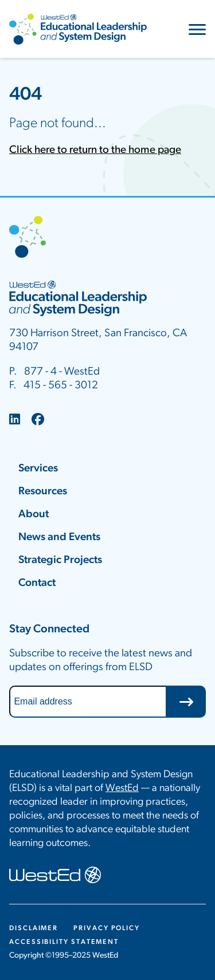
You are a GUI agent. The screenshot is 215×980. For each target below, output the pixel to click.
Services (38, 469)
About (34, 515)
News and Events (59, 538)
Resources (43, 492)
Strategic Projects (60, 560)
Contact (37, 583)
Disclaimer (34, 928)
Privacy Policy (107, 928)
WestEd (122, 788)
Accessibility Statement (64, 942)
